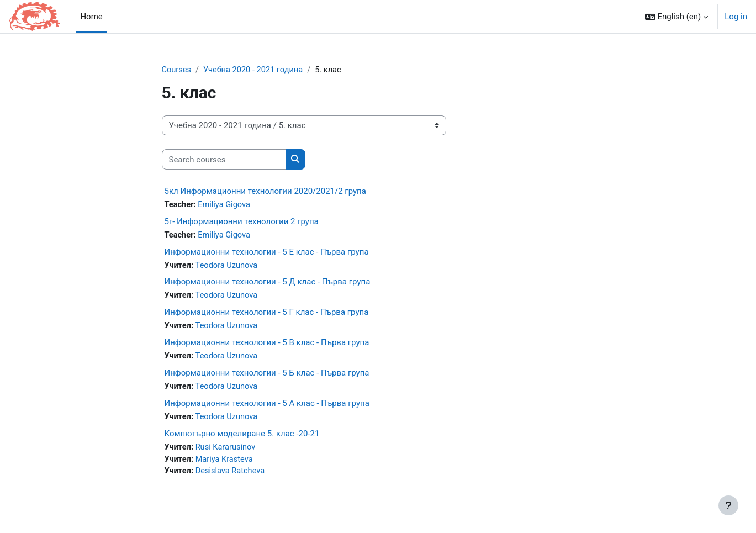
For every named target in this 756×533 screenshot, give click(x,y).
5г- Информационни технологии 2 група (242, 222)
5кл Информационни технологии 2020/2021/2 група (265, 192)
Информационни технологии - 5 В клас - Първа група (267, 345)
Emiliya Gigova (226, 205)
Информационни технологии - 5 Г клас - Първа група (267, 314)
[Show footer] (728, 505)
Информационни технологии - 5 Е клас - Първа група (267, 253)
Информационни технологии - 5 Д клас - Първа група (268, 283)
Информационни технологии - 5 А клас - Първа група (267, 406)
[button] (677, 17)
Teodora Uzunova (228, 267)
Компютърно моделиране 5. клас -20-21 (242, 437)
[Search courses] (224, 160)
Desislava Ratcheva (232, 476)
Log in (736, 17)
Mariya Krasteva (226, 463)
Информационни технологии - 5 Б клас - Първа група (267, 376)
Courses (177, 70)
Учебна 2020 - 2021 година (256, 70)
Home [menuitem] (91, 17)
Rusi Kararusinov (227, 451)
